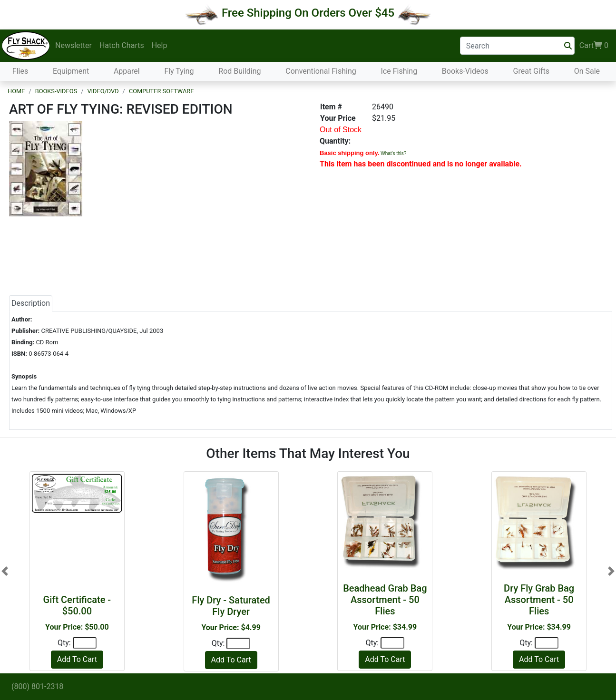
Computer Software (161, 91)
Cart (594, 46)
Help (160, 45)
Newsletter (73, 45)
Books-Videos (465, 71)
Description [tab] (31, 303)
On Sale (587, 71)
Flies (20, 71)
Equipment (71, 71)
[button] (5, 571)
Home (16, 91)
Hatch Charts (122, 45)
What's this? (393, 153)
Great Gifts (531, 71)
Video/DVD (103, 91)
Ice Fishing (399, 71)
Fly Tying (179, 71)
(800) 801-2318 (37, 686)
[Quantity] (85, 643)
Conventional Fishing (321, 71)
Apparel (127, 71)
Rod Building (240, 71)
